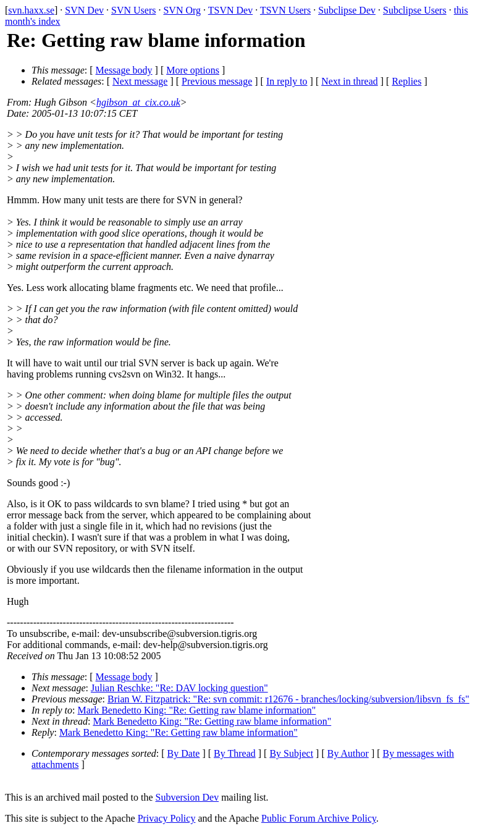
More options (193, 70)
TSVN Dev (230, 10)
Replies (406, 81)
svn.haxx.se (31, 10)
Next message (140, 81)
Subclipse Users (415, 10)
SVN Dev (84, 10)
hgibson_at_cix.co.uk (138, 102)
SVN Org (182, 10)
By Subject (291, 753)
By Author (348, 753)
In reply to (287, 81)
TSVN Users (285, 10)
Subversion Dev (187, 797)
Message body (124, 70)
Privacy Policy (167, 818)
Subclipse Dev (347, 10)
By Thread (235, 753)
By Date (184, 753)
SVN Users (133, 10)
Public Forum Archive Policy (319, 818)
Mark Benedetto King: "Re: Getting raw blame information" (197, 710)
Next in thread (350, 81)
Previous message (217, 81)
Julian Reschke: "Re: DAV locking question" (179, 688)
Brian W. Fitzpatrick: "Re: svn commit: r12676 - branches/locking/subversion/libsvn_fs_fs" (288, 699)
